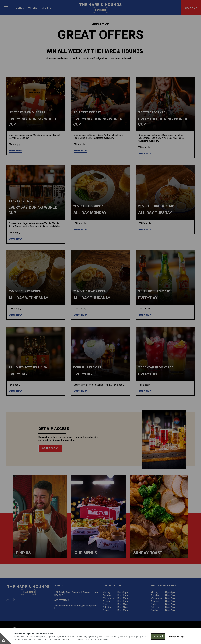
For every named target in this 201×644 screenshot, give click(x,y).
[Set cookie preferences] (6, 638)
